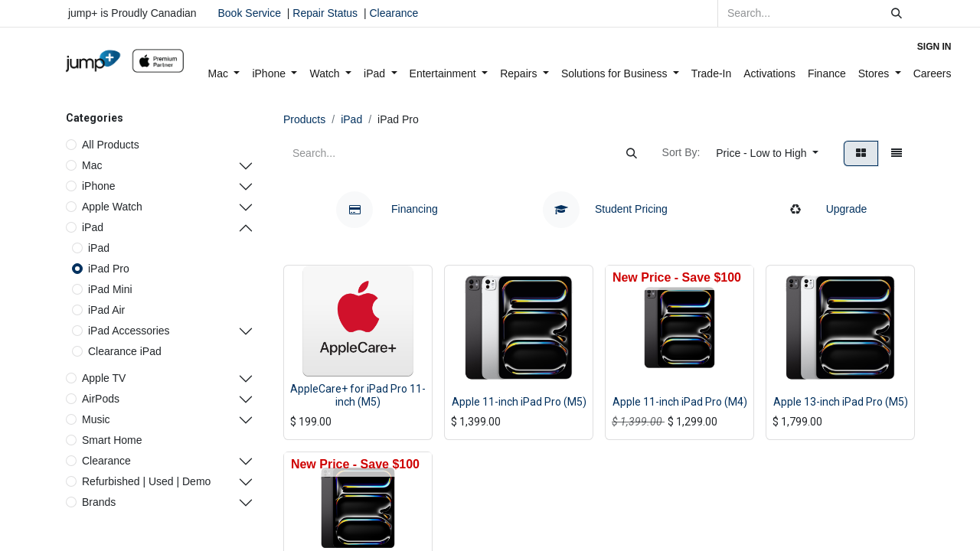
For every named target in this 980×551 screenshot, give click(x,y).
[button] (767, 153)
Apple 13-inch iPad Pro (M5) (841, 402)
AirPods (101, 399)
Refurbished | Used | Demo (146, 481)
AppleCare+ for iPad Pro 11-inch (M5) (358, 395)
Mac (92, 165)
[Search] (897, 13)
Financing (387, 209)
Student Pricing (605, 209)
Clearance (394, 13)
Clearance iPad (125, 351)
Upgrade (824, 209)
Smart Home (112, 440)
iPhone (99, 186)
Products (304, 119)
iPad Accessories (129, 331)
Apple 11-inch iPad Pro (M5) (519, 402)
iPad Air (106, 310)
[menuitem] (224, 74)
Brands (99, 502)
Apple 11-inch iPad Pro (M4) (680, 402)
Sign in (934, 47)
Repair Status (325, 13)
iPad (93, 227)
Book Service (250, 13)
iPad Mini (110, 289)
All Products (111, 145)
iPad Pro (109, 269)
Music (96, 419)
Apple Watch (112, 207)
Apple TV (104, 378)
